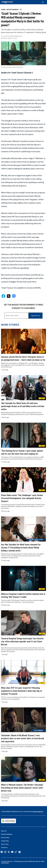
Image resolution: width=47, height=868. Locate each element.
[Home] (7, 2)
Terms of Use (5, 844)
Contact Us (4, 848)
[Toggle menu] (44, 2)
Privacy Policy (5, 838)
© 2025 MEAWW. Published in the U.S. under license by (17, 812)
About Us (4, 831)
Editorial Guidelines (7, 834)
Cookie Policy (5, 841)
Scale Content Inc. (38, 812)
